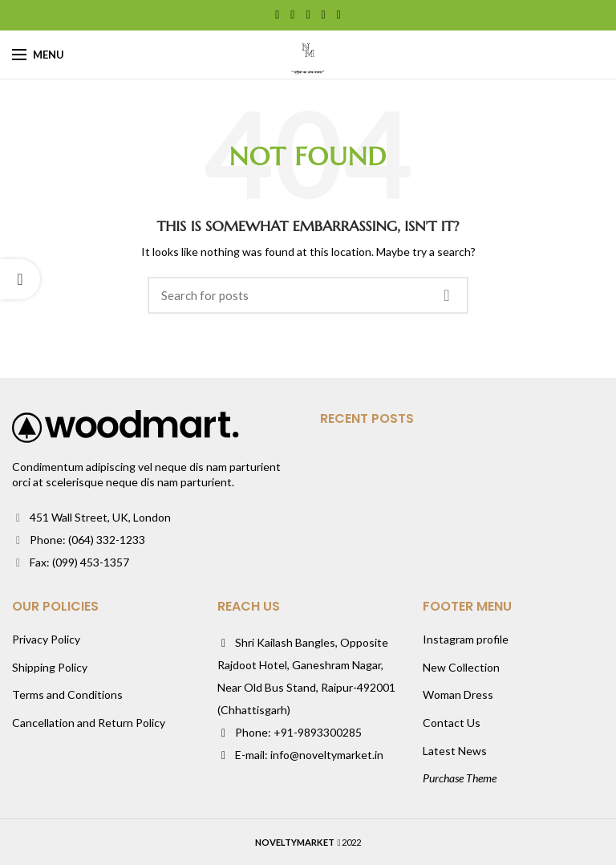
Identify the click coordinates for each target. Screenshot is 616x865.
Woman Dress (458, 694)
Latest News (455, 751)
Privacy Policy (46, 639)
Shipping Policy (50, 667)
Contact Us (452, 723)
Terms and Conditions (67, 694)
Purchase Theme (460, 778)
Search (447, 295)
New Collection (461, 667)
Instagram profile (466, 639)
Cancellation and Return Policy (89, 723)
